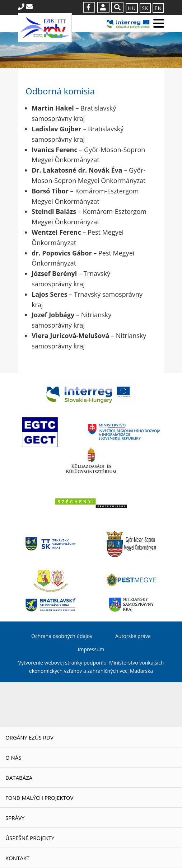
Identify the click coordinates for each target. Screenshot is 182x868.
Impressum (91, 649)
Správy (15, 818)
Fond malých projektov (39, 798)
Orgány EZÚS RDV (29, 737)
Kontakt (17, 858)
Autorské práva (133, 636)
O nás (13, 757)
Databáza (19, 778)
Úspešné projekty (30, 838)
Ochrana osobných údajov (62, 636)
